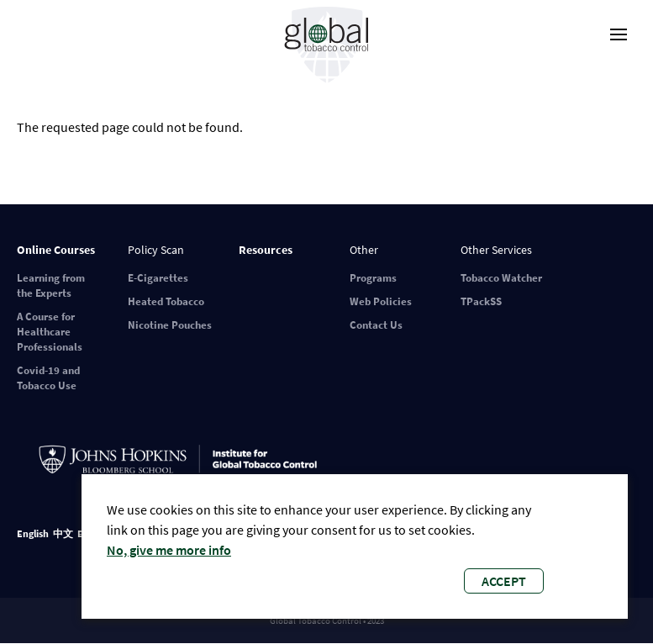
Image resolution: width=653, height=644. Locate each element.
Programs (373, 278)
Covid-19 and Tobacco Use (48, 378)
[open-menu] (619, 34)
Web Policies (381, 301)
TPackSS (481, 301)
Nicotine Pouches (170, 325)
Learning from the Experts (51, 285)
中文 (63, 533)
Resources (266, 250)
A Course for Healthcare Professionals (50, 332)
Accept (504, 581)
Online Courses (56, 250)
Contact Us (376, 325)
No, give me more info (169, 550)
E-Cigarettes (158, 278)
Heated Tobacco (166, 301)
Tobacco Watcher (501, 278)
